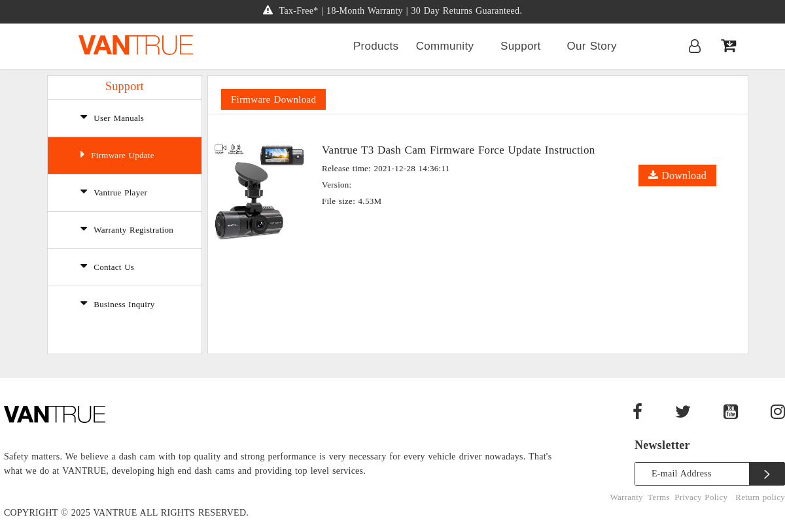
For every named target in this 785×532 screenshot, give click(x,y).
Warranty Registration (127, 229)
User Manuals (112, 117)
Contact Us (107, 266)
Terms (659, 497)
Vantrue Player (114, 191)
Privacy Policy (703, 497)
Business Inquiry (118, 303)
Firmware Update (117, 154)
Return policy (760, 497)
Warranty (627, 497)
